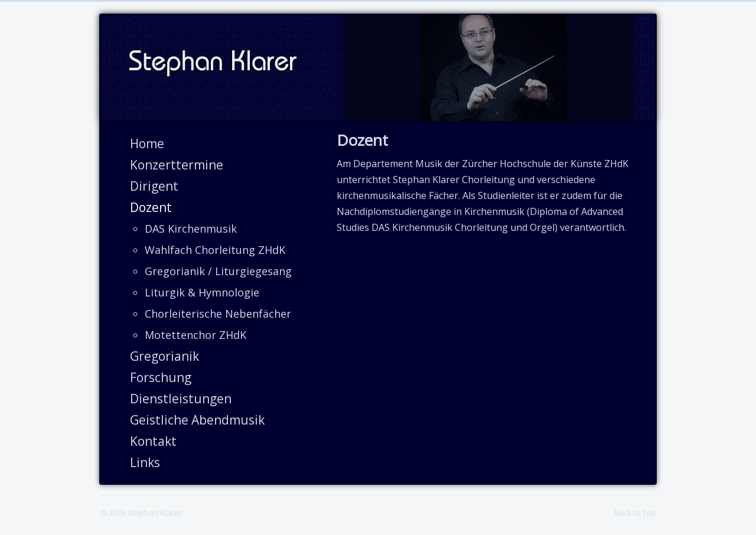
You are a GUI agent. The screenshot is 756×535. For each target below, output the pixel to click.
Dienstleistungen (181, 399)
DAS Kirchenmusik (191, 229)
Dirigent (154, 186)
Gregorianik (164, 356)
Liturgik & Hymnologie (202, 292)
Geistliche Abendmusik (197, 420)
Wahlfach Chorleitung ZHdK (215, 250)
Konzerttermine (177, 165)
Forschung (161, 377)
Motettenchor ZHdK (195, 335)
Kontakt (153, 441)
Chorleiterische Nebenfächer (218, 314)
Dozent (151, 207)
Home (147, 143)
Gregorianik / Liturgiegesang (218, 271)
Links (145, 462)
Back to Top (635, 513)
